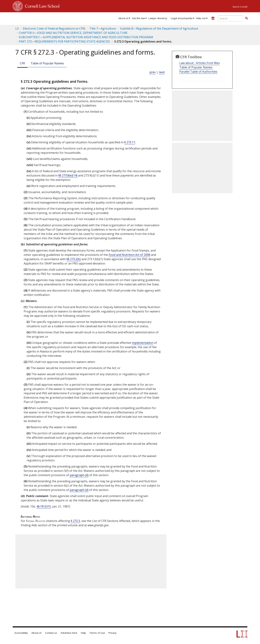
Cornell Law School (41, 6)
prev (153, 72)
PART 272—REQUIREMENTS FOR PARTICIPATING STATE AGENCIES (64, 41)
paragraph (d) (79, 475)
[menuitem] (123, 18)
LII (17, 28)
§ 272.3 (75, 521)
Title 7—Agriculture (103, 28)
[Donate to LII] (213, 18)
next (162, 72)
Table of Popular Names (47, 63)
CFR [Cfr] (22, 63)
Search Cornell (240, 7)
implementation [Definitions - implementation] (143, 343)
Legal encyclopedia (182, 18)
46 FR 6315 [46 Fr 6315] (44, 506)
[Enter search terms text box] (231, 18)
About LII (123, 18)
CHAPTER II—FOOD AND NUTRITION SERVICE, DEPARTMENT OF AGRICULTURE (73, 33)
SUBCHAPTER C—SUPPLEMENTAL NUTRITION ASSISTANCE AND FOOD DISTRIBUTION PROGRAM (86, 37)
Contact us (51, 633)
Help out (201, 18)
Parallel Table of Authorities (198, 72)
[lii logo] (53, 18)
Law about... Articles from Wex (200, 63)
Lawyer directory (158, 18)
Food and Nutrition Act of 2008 (129, 255)
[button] (246, 18)
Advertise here (69, 633)
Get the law (138, 18)
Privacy (112, 633)
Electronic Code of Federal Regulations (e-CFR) (54, 28)
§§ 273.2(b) (74, 259)
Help (83, 633)
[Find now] (246, 18)
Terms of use (97, 633)
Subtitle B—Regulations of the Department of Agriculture (159, 28)
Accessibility (21, 633)
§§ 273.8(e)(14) (68, 175)
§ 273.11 (130, 142)
